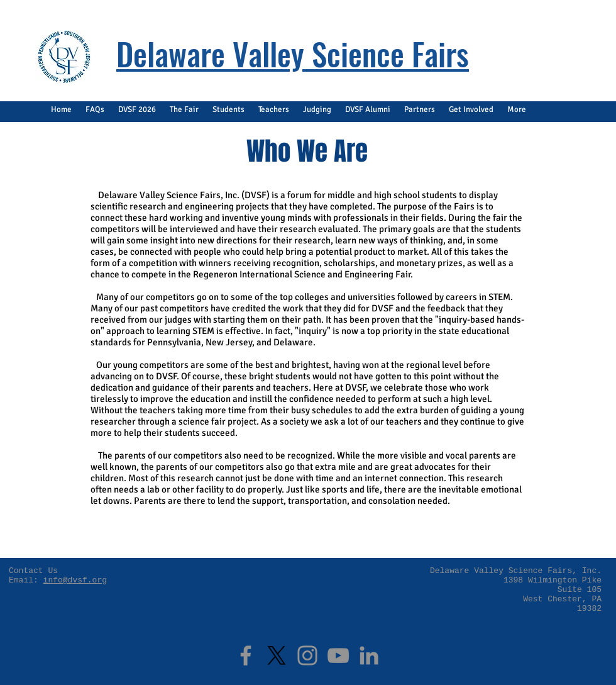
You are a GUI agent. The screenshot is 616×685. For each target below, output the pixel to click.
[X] (277, 655)
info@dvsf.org (75, 580)
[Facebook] (246, 655)
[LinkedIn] (369, 655)
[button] (95, 110)
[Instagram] (307, 655)
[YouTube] (338, 655)
